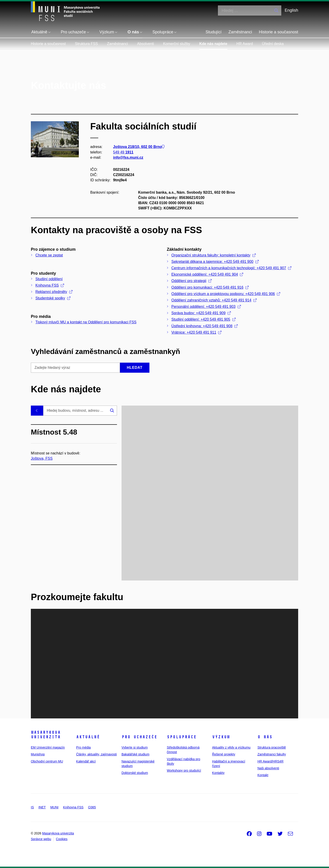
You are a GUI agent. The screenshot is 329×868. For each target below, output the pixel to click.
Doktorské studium (135, 773)
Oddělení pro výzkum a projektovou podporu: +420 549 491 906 (226, 294)
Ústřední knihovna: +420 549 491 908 (204, 326)
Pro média (83, 747)
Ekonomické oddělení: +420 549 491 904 (207, 274)
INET (42, 807)
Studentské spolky (53, 298)
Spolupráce (182, 737)
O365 (92, 807)
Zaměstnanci (240, 32)
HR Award (245, 44)
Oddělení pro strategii (191, 281)
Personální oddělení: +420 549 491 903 (206, 307)
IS (32, 807)
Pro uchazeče (139, 737)
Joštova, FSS (42, 458)
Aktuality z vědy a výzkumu (231, 747)
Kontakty (218, 773)
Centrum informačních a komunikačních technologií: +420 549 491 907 (231, 268)
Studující (214, 32)
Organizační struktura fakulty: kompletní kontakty (214, 255)
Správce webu (41, 839)
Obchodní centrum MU (47, 761)
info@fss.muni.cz (128, 157)
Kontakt (263, 775)
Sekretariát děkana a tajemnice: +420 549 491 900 (215, 262)
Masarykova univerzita (46, 735)
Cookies (62, 839)
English (291, 10)
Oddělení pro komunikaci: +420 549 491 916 (210, 287)
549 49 (123, 152)
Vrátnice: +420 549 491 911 (196, 332)
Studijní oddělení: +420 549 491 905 (203, 319)
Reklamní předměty (54, 292)
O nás (265, 737)
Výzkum (221, 737)
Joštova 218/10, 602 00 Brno (139, 147)
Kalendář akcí (86, 761)
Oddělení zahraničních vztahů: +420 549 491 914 (214, 300)
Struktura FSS (86, 44)
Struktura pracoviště (272, 747)
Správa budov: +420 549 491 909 (201, 313)
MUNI (54, 807)
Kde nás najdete (213, 44)
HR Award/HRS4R (271, 761)
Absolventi (146, 44)
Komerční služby (177, 44)
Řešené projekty (224, 754)
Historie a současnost (279, 32)
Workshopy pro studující (184, 770)
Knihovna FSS (50, 285)
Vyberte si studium (135, 747)
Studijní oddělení (49, 279)
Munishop (38, 754)
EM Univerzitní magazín (48, 747)
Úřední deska (273, 44)
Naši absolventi (268, 768)
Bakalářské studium (135, 754)
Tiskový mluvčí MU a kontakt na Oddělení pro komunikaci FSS (86, 322)
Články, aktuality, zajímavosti (96, 754)
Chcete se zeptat (49, 255)
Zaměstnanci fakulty (272, 754)
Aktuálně (88, 737)
